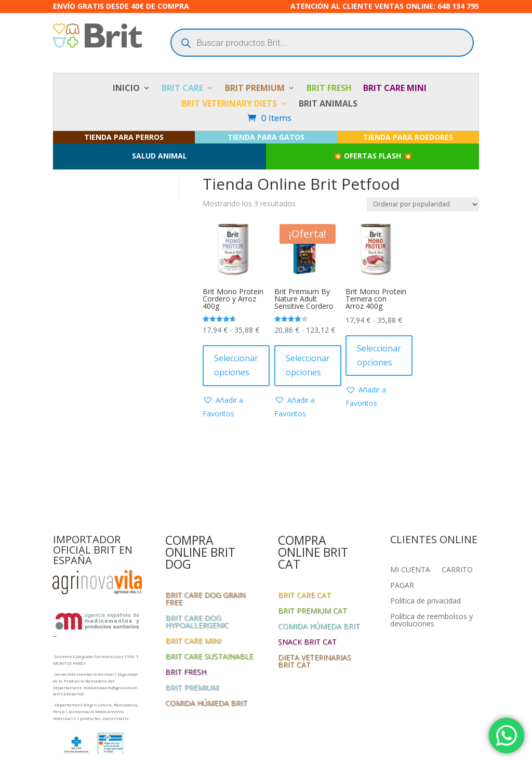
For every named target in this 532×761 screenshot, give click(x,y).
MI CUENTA (410, 570)
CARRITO (457, 570)
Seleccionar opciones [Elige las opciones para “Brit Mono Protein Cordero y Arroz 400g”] (236, 365)
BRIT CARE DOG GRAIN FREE (205, 599)
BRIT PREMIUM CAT (312, 611)
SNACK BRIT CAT (307, 642)
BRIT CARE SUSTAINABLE (209, 657)
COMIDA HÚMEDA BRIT (206, 704)
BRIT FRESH (329, 89)
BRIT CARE (182, 89)
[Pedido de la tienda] (423, 205)
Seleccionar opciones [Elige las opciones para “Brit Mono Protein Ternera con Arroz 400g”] (379, 355)
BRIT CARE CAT (304, 596)
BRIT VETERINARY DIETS (229, 104)
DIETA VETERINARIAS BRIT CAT (315, 662)
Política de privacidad (425, 601)
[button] (233, 407)
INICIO (126, 89)
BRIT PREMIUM (255, 89)
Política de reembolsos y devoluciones (431, 621)
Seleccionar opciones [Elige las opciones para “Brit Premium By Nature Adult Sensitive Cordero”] (308, 365)
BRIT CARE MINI (395, 89)
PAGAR (402, 586)
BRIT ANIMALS (328, 104)
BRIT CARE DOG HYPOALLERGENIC (197, 622)
